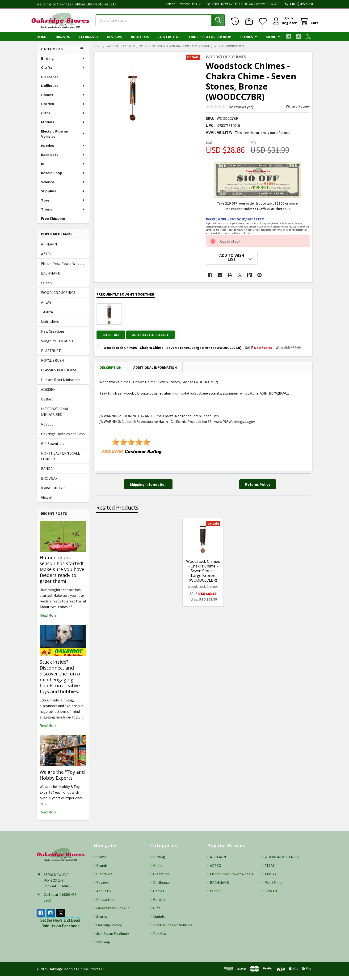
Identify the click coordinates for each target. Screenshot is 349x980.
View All (47, 502)
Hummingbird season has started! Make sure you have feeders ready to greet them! (62, 574)
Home (42, 41)
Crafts (63, 72)
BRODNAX (49, 482)
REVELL (47, 428)
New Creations (53, 335)
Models (63, 126)
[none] (133, 95)
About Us (140, 41)
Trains (63, 213)
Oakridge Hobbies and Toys (63, 438)
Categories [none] (52, 53)
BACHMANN (51, 277)
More (273, 41)
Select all (111, 336)
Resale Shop (63, 177)
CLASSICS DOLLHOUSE (59, 374)
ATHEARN (49, 248)
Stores (248, 41)
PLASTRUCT (51, 355)
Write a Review (298, 111)
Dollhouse (63, 90)
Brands (63, 41)
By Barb (47, 403)
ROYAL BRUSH (53, 365)
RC (63, 168)
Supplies (63, 195)
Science (63, 186)
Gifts (63, 117)
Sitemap (103, 946)
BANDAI (47, 473)
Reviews (115, 41)
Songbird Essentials (57, 345)
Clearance (89, 41)
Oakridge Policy (109, 929)
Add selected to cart (153, 336)
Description (111, 368)
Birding (63, 63)
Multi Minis (50, 326)
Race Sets (63, 159)
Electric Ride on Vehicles (63, 138)
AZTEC (46, 258)
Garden (63, 108)
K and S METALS (54, 492)
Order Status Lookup (210, 41)
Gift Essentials (53, 448)
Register (284, 26)
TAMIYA (47, 316)
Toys (63, 204)
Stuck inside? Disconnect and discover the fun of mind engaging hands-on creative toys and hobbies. (61, 681)
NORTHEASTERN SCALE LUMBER (61, 460)
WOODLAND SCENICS (58, 297)
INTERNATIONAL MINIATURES (55, 416)
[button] (232, 262)
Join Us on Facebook (113, 938)
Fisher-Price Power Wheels (63, 268)
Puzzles (63, 150)
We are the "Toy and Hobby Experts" (62, 779)
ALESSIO (48, 394)
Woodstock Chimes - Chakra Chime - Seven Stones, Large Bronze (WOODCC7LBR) (203, 572)
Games (63, 99)
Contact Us (169, 41)
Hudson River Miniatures (61, 384)
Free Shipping (53, 223)
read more (48, 619)
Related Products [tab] (117, 509)
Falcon (46, 287)
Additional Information (155, 368)
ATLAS (46, 306)
